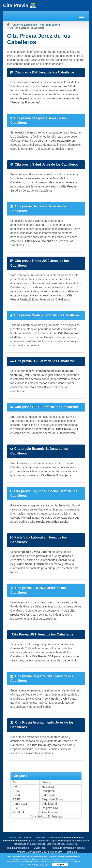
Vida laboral (49, 804)
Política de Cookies (41, 865)
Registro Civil (50, 808)
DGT (16, 808)
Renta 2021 (20, 804)
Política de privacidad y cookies (68, 848)
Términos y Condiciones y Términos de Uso (39, 852)
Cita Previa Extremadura (25, 25)
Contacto (72, 852)
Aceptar (60, 865)
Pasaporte (48, 791)
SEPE (16, 799)
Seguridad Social (52, 799)
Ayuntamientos (51, 812)
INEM (16, 791)
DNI (15, 782)
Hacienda (48, 787)
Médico (46, 782)
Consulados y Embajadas (46, 816)
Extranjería (49, 795)
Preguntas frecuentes (17, 848)
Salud (16, 795)
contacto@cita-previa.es (20, 838)
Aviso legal (40, 848)
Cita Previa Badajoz (50, 25)
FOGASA (18, 812)
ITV (15, 787)
